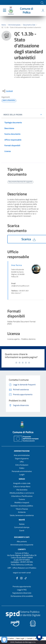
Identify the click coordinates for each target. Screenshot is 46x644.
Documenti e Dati (29, 25)
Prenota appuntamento (22, 586)
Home (4, 25)
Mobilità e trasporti (22, 502)
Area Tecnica (17, 265)
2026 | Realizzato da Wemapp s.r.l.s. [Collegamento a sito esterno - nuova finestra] (23, 642)
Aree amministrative (22, 455)
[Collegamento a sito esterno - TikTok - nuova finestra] (26, 578)
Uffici (22, 462)
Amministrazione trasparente (22, 545)
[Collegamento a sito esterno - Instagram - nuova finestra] (21, 578)
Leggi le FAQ (22, 590)
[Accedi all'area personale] (43, 10)
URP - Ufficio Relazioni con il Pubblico (22, 568)
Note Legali (20, 639)
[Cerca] (42, 3)
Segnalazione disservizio (22, 593)
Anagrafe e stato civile (22, 483)
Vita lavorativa (22, 490)
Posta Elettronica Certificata (22, 565)
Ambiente (22, 512)
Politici (22, 468)
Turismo (22, 499)
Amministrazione (14, 25)
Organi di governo (22, 458)
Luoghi (22, 474)
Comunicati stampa (22, 527)
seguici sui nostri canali (22, 573)
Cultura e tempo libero (22, 486)
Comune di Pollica (26, 10)
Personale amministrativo (22, 471)
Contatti (22, 549)
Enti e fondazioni (22, 465)
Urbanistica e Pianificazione (22, 496)
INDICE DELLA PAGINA (14, 115)
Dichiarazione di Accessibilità (22, 596)
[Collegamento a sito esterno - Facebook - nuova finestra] (17, 578)
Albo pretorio (22, 541)
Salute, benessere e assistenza (22, 515)
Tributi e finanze (22, 509)
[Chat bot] (39, 637)
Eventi (22, 530)
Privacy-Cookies (8, 639)
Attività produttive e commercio (22, 493)
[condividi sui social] (7, 91)
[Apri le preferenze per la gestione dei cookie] (4, 640)
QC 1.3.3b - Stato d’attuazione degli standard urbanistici (21, 27)
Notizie (22, 524)
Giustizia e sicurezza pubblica (22, 506)
